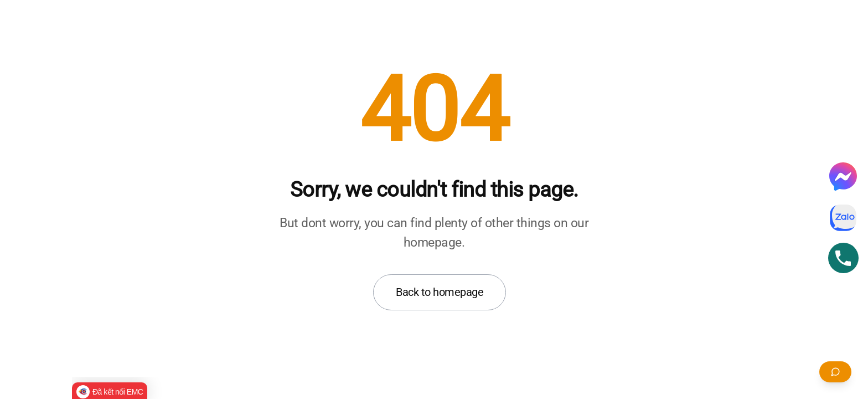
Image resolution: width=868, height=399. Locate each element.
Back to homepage (440, 292)
